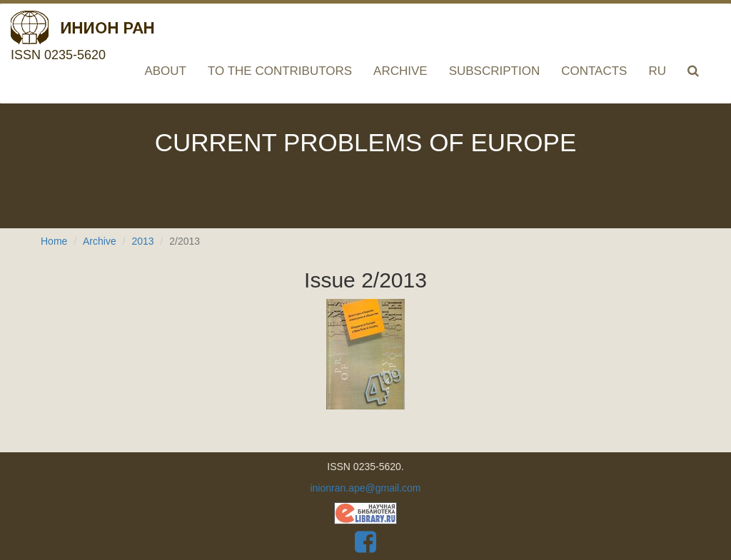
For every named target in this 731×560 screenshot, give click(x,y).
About (165, 71)
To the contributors (280, 71)
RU (657, 71)
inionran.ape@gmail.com (365, 488)
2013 (142, 241)
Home (54, 241)
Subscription (495, 71)
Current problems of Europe (366, 142)
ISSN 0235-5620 (82, 25)
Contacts (594, 71)
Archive (400, 71)
